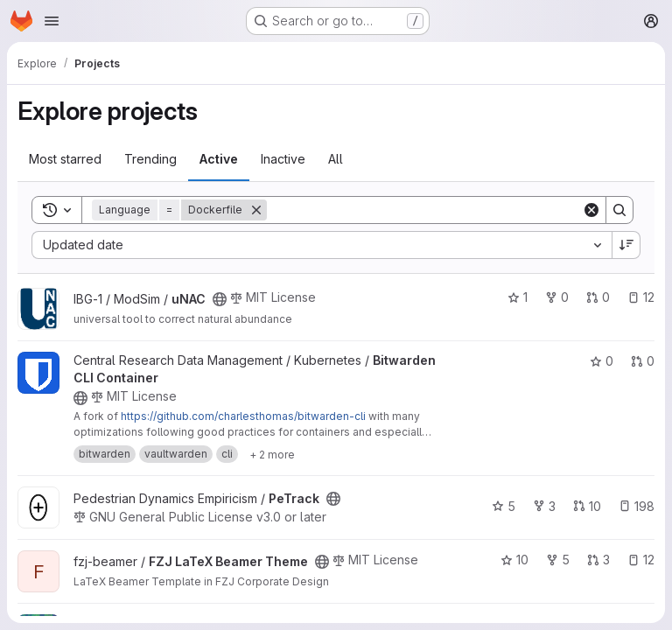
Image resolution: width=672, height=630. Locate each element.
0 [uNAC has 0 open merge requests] (598, 297)
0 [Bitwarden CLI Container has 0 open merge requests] (643, 361)
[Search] (424, 210)
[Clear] (591, 210)
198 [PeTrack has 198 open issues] (637, 506)
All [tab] (336, 159)
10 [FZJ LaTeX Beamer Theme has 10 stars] (514, 560)
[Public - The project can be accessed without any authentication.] (220, 299)
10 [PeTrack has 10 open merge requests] (587, 506)
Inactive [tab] (283, 159)
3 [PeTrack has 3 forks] (544, 506)
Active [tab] (219, 159)
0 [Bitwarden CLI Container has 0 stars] (602, 361)
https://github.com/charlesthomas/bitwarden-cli (243, 416)
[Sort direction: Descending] (626, 245)
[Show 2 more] (272, 454)
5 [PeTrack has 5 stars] (504, 506)
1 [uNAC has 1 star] (518, 297)
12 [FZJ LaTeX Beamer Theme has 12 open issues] (641, 560)
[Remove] (256, 210)
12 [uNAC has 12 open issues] (641, 297)
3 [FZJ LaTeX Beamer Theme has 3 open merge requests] (598, 560)
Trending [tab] (150, 159)
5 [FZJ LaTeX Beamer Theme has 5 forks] (558, 560)
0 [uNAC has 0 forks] (557, 297)
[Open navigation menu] (52, 21)
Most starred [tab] (65, 159)
